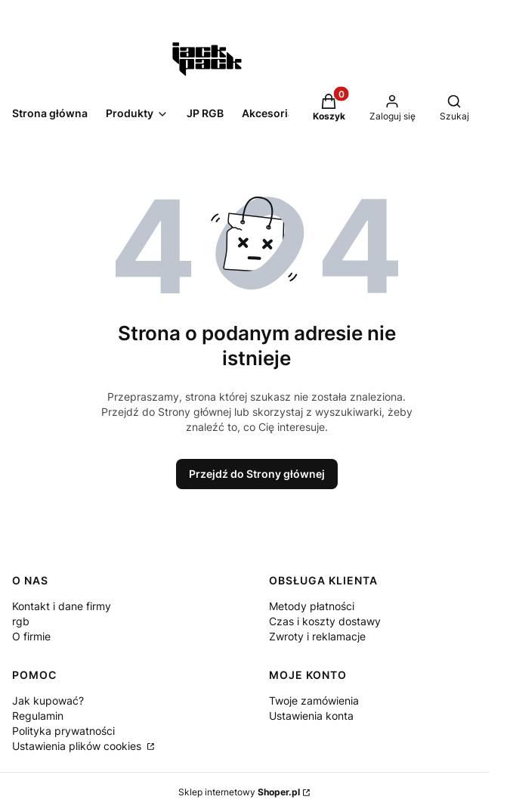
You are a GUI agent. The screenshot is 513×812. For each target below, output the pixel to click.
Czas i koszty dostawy (325, 621)
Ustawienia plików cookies (78, 746)
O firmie (31, 636)
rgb (21, 621)
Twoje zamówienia (314, 700)
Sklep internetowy (239, 792)
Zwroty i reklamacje (317, 636)
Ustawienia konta (311, 716)
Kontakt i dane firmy (62, 606)
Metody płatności (312, 606)
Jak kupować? (48, 700)
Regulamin (38, 716)
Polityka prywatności (63, 731)
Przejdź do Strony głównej (257, 474)
